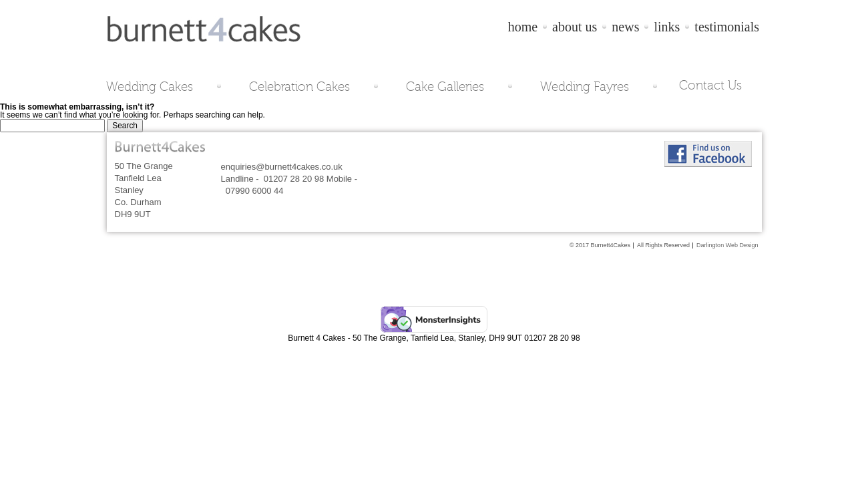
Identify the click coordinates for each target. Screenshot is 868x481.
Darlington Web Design (727, 245)
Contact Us (710, 85)
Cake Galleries (445, 86)
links (667, 26)
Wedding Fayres (585, 86)
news (625, 26)
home (523, 26)
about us (575, 26)
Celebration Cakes (299, 86)
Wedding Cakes (150, 86)
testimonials (727, 26)
